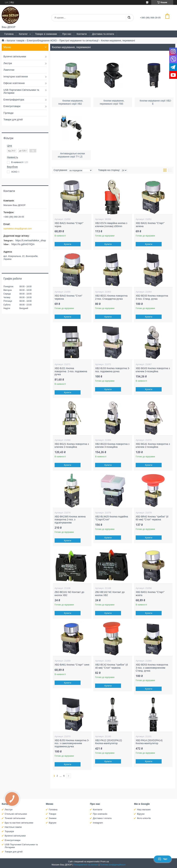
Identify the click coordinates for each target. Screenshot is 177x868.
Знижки (53, 818)
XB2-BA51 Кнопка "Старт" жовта (150, 594)
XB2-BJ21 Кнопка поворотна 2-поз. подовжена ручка (71, 371)
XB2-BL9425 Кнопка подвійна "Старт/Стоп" (111, 518)
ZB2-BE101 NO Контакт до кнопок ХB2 (69, 594)
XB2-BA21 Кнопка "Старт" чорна (69, 225)
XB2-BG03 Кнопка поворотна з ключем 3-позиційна (153, 370)
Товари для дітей (13, 120)
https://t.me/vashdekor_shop (31, 240)
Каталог (23, 34)
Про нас (67, 34)
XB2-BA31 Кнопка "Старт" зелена (150, 225)
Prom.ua (105, 862)
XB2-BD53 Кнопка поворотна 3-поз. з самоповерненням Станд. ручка (152, 668)
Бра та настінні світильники (19, 823)
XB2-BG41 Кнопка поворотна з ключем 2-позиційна (153, 446)
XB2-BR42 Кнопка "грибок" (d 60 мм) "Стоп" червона (152, 518)
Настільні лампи (13, 827)
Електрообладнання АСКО (42, 41)
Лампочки (9, 70)
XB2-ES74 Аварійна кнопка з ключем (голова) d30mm (111, 225)
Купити (68, 244)
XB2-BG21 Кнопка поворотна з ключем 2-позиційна (72, 446)
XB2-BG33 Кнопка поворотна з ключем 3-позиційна (112, 446)
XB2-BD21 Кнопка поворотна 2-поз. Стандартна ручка (111, 297)
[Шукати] (129, 18)
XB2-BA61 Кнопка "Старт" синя (72, 665)
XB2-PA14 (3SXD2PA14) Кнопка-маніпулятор (149, 742)
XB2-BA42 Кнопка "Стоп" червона (68, 297)
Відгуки (52, 823)
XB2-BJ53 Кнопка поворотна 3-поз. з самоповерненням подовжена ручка (72, 743)
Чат (163, 859)
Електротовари (12, 106)
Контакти (82, 34)
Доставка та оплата (103, 34)
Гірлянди (8, 113)
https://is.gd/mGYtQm (23, 244)
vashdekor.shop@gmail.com (18, 229)
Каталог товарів (15, 41)
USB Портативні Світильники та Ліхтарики (21, 91)
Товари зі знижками (46, 34)
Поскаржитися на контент (86, 865)
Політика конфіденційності (113, 865)
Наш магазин (144, 810)
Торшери (9, 831)
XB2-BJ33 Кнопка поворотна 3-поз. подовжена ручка (112, 370)
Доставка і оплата (102, 818)
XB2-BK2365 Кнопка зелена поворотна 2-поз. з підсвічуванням (70, 520)
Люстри (8, 63)
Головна (9, 34)
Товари (52, 814)
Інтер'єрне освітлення (16, 77)
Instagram (98, 823)
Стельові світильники (16, 814)
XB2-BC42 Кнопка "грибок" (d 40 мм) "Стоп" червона (111, 666)
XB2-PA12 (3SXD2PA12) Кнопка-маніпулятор (108, 742)
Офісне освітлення (14, 83)
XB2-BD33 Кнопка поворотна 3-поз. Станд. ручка (152, 297)
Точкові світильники (15, 818)
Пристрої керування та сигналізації (79, 41)
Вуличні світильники (15, 56)
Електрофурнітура (14, 100)
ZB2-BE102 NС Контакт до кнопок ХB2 (110, 594)
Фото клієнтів (144, 818)
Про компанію (100, 814)
